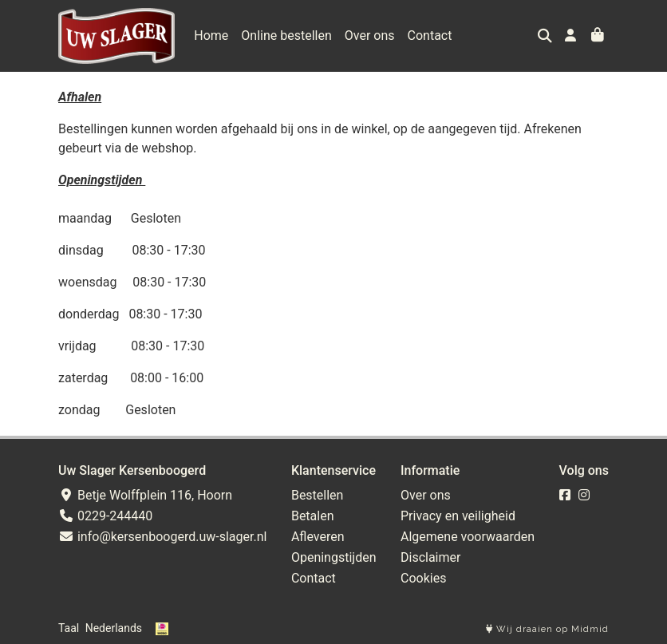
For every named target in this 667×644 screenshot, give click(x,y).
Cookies (423, 578)
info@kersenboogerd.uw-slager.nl (162, 537)
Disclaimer (430, 557)
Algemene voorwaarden (468, 537)
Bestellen (318, 495)
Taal (69, 628)
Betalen (313, 516)
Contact (430, 36)
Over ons (370, 36)
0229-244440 (105, 516)
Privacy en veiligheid (458, 516)
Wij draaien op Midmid (547, 629)
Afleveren (318, 537)
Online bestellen (286, 36)
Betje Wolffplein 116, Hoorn (145, 495)
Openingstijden (334, 557)
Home (211, 36)
